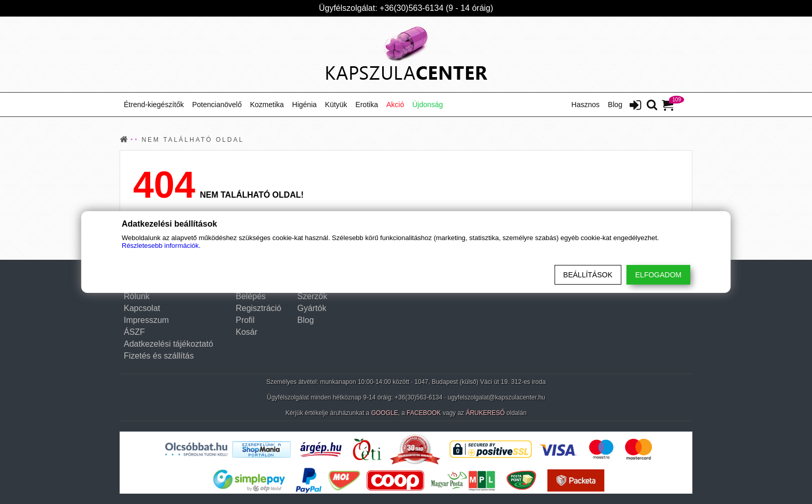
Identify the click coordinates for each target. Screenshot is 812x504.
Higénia (304, 105)
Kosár (247, 332)
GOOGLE (385, 413)
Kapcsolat (142, 308)
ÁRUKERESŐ (485, 413)
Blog (615, 105)
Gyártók (312, 308)
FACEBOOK (424, 413)
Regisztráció (258, 308)
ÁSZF (134, 332)
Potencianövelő (217, 105)
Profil (245, 320)
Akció (395, 105)
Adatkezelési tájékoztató (169, 344)
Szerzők (312, 296)
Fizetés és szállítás (159, 356)
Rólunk (137, 296)
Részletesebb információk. (161, 246)
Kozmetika (267, 105)
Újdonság (427, 105)
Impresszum (146, 320)
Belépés (251, 296)
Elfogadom (658, 275)
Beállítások (588, 275)
